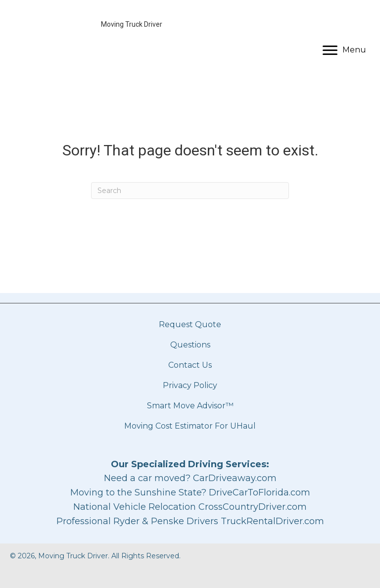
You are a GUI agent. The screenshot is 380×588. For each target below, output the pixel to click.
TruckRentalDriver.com (272, 521)
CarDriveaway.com (235, 478)
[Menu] (344, 50)
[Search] (190, 191)
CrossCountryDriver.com (253, 507)
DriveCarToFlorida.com (260, 492)
